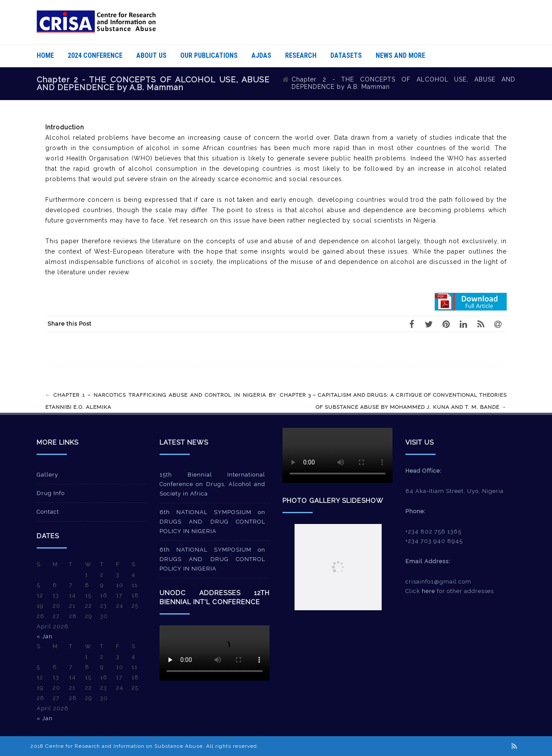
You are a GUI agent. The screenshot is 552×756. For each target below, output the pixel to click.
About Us (151, 55)
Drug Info (51, 493)
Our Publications (209, 55)
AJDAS (261, 55)
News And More (400, 55)
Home (45, 55)
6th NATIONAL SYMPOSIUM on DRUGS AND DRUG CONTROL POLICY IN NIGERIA (212, 522)
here (428, 591)
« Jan (45, 636)
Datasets (346, 55)
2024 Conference (95, 55)
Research (301, 55)
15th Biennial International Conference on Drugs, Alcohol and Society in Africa (212, 484)
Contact (48, 512)
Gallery (47, 475)
